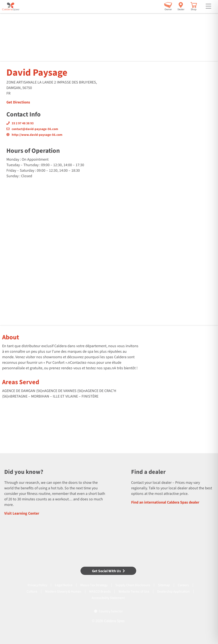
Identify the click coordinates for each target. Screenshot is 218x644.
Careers (183, 585)
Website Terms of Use (134, 592)
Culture (32, 592)
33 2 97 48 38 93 (20, 123)
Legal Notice (64, 585)
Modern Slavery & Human (63, 592)
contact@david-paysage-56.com (32, 129)
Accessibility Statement (108, 598)
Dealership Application (173, 592)
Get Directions (18, 102)
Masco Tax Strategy (94, 585)
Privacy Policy (37, 585)
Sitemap (164, 585)
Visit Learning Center (22, 513)
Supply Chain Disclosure (133, 585)
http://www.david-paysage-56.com (34, 135)
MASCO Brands (100, 592)
